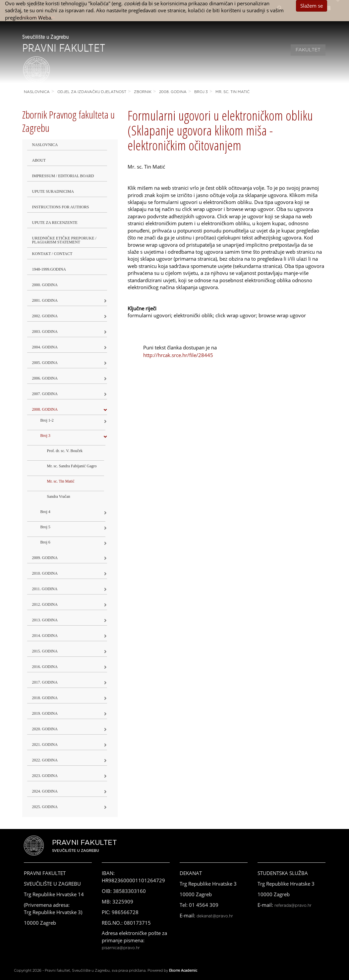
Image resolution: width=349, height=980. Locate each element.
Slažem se (312, 6)
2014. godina (45, 636)
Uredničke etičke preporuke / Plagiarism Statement (64, 240)
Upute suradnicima (53, 191)
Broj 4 (45, 512)
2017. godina (45, 682)
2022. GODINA (45, 760)
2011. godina (45, 589)
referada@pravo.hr (293, 905)
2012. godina (45, 604)
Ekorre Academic (183, 970)
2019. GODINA (45, 713)
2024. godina (45, 791)
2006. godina (45, 378)
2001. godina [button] (45, 300)
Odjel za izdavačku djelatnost (92, 92)
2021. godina (45, 745)
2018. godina (45, 698)
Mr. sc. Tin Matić (233, 92)
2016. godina (45, 667)
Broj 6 (45, 542)
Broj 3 (201, 92)
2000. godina (45, 285)
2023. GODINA (45, 776)
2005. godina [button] (45, 363)
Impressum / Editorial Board (63, 176)
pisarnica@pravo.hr (121, 948)
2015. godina (45, 651)
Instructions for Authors (61, 207)
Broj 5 (45, 527)
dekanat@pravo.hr (215, 916)
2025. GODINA (45, 807)
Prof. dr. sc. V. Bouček (65, 451)
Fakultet (308, 50)
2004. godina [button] (45, 347)
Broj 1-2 (47, 420)
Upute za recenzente (55, 223)
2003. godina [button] (45, 332)
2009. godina (45, 558)
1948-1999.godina (49, 269)
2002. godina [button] (45, 316)
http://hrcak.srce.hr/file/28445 (178, 355)
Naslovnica (37, 92)
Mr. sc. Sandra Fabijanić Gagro (72, 466)
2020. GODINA (45, 729)
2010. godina (45, 573)
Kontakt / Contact (52, 254)
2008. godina (173, 92)
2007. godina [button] (45, 394)
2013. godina (45, 620)
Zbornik (143, 92)
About (39, 160)
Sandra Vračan (59, 496)
